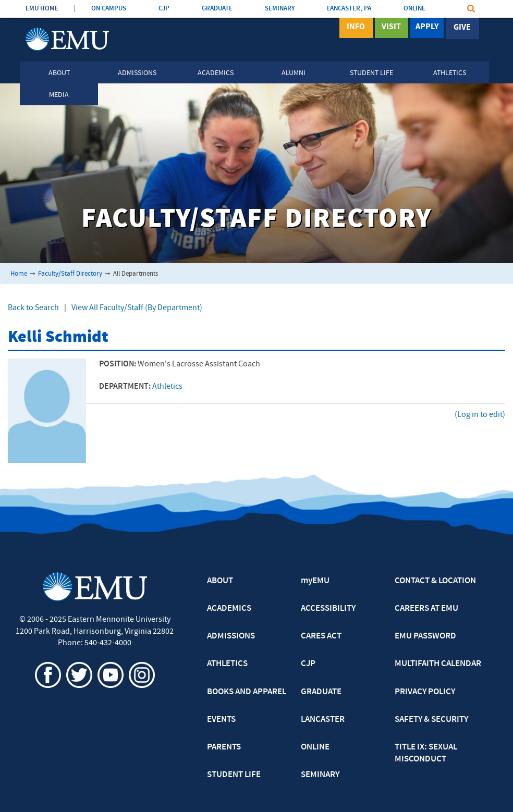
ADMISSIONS (231, 636)
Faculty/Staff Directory (70, 274)
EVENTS (221, 720)
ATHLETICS (227, 664)
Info (356, 28)
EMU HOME (42, 9)
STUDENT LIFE (234, 775)
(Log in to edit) (480, 415)
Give (462, 28)
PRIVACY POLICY (425, 692)
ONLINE (414, 9)
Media (59, 95)
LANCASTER (323, 720)
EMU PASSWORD (425, 636)
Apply (427, 28)
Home (19, 274)
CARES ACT (321, 636)
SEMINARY (280, 9)
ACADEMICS (229, 609)
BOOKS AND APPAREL (247, 692)
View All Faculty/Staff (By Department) (137, 308)
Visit (391, 28)
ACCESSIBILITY (328, 609)
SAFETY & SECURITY (431, 720)
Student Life (371, 73)
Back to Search (33, 308)
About (59, 73)
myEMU (315, 581)
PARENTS (224, 747)
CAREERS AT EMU (426, 609)
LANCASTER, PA (349, 9)
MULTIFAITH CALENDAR (438, 664)
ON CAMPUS (109, 9)
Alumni (294, 73)
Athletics (450, 73)
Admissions (137, 73)
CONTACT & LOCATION (435, 581)
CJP (164, 9)
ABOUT (220, 581)
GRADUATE (217, 9)
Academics (216, 73)
